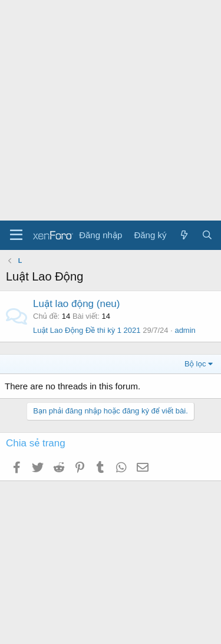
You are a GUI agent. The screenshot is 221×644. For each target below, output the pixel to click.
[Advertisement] (111, 110)
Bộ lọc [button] (195, 364)
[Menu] (16, 235)
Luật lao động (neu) (76, 304)
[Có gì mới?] (184, 235)
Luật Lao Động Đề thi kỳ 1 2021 (87, 330)
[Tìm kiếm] (207, 235)
